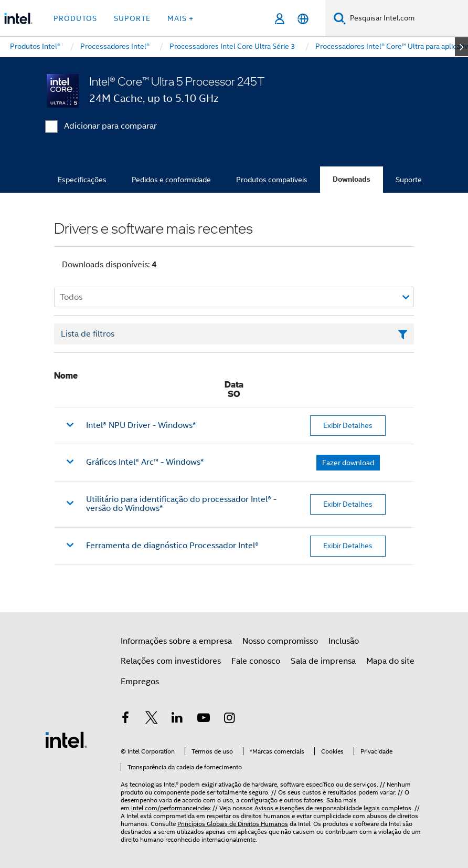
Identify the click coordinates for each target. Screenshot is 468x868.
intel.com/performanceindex (171, 808)
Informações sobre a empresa (176, 641)
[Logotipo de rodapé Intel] (66, 739)
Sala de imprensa (323, 661)
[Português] (303, 19)
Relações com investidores (171, 661)
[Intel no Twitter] (152, 719)
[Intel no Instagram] (229, 719)
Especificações (82, 180)
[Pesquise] (340, 18)
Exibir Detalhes (348, 425)
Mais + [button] (180, 18)
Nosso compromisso (280, 641)
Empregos (140, 682)
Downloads (352, 179)
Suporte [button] (132, 18)
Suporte (409, 180)
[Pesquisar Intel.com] (407, 18)
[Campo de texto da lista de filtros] (234, 334)
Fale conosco (256, 661)
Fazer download (348, 463)
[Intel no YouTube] (204, 719)
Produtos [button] (75, 18)
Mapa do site (390, 661)
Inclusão (344, 641)
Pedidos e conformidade (171, 180)
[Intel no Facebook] (125, 719)
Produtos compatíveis (272, 180)
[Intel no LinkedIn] (177, 719)
